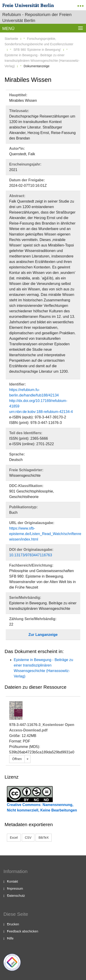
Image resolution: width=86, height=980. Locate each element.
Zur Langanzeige (43, 635)
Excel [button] (14, 838)
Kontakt (12, 881)
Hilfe (10, 938)
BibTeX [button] (44, 838)
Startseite (11, 39)
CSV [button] (28, 838)
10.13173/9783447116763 (31, 555)
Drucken (13, 924)
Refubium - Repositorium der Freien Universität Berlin (37, 17)
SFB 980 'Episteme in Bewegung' (37, 50)
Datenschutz (16, 896)
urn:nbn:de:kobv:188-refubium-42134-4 (41, 412)
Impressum (15, 889)
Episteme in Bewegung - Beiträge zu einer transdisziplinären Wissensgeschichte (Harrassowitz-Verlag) (42, 61)
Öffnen (17, 759)
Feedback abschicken (23, 931)
